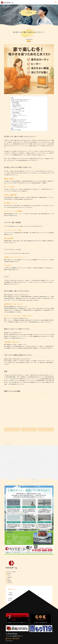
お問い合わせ (10, 583)
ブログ (29, 41)
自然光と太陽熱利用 (17, 105)
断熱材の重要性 (16, 102)
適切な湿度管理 (16, 112)
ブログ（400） (8, 447)
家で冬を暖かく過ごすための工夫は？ (19, 120)
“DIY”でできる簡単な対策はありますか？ (20, 127)
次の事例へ (46, 430)
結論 (12, 128)
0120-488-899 (13, 638)
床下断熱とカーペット (17, 107)
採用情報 (9, 581)
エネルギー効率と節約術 (16, 110)
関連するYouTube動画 (16, 130)
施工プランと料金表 (11, 572)
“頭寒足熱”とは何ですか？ (18, 126)
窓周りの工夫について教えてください (19, 124)
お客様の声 (10, 577)
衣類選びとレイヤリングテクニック (20, 115)
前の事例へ (12, 430)
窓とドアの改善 (16, 104)
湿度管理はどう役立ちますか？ (19, 121)
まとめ (12, 118)
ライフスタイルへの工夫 (16, 114)
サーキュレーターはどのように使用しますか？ (22, 123)
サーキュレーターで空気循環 (18, 108)
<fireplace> (15, 117)
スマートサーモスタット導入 (18, 111)
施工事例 (9, 574)
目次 (12, 98)
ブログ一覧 (29, 430)
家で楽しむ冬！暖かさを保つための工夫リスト (21, 99)
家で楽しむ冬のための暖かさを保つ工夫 (19, 101)
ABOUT (9, 579)
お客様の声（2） (8, 445)
